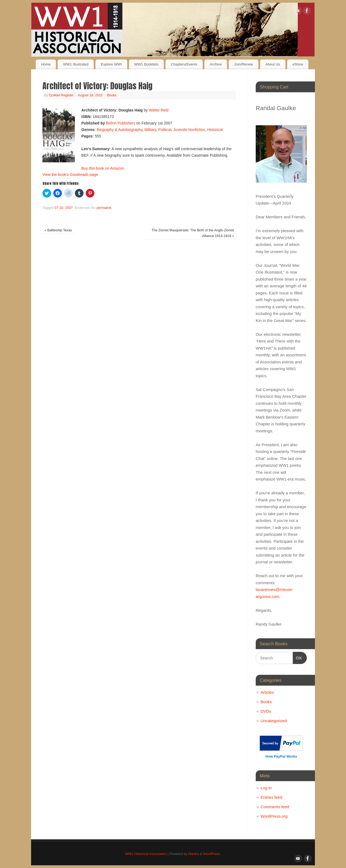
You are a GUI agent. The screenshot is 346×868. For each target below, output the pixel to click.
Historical (215, 130)
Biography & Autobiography (120, 130)
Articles (267, 692)
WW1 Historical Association (146, 854)
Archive (216, 64)
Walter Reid (159, 110)
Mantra (194, 854)
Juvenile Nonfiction (189, 130)
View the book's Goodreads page (70, 175)
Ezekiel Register (61, 95)
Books (112, 95)
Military (150, 130)
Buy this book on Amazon (103, 168)
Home (46, 64)
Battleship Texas (58, 230)
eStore (298, 64)
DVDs (266, 711)
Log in (266, 788)
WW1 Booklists (146, 64)
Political (165, 130)
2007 (69, 208)
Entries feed (271, 797)
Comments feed (275, 807)
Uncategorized (274, 721)
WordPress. (212, 854)
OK (298, 657)
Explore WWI (111, 64)
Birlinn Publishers (121, 123)
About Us (273, 64)
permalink (104, 208)
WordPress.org (274, 816)
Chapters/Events (184, 64)
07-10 (59, 208)
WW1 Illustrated (76, 64)
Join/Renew (243, 64)
